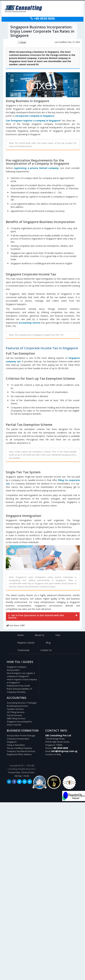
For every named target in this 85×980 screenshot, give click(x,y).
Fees (58, 635)
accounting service (30, 323)
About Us (40, 635)
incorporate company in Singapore (35, 116)
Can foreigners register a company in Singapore (33, 121)
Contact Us (46, 650)
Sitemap (18, 776)
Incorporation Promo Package (21, 736)
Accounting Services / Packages (22, 703)
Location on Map (53, 754)
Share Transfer (14, 725)
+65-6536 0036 (44, 19)
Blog (48, 643)
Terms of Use (28, 772)
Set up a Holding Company (19, 748)
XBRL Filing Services (16, 718)
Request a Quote (26, 643)
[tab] (43, 616)
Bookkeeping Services (17, 706)
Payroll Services (14, 715)
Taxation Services (15, 709)
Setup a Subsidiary (16, 745)
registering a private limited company (36, 168)
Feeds (26, 776)
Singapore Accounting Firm (19, 722)
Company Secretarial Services (21, 751)
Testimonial (23, 650)
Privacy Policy (14, 772)
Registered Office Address (19, 754)
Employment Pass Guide (18, 686)
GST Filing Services (16, 712)
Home (20, 635)
